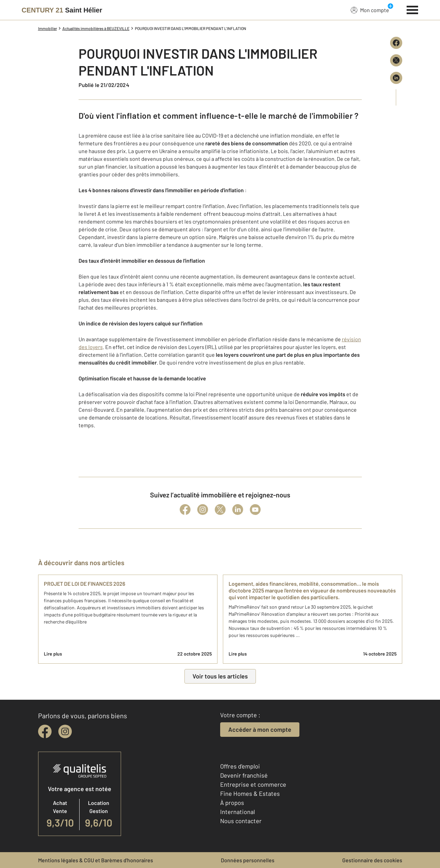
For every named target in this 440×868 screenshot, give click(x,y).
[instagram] (65, 731)
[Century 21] (62, 10)
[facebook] (45, 731)
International (238, 812)
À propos (232, 803)
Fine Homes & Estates (250, 793)
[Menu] (413, 9)
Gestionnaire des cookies (372, 860)
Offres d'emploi (240, 766)
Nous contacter (241, 821)
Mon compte (370, 10)
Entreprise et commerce (253, 784)
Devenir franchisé (244, 775)
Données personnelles (248, 860)
